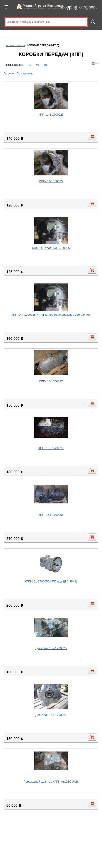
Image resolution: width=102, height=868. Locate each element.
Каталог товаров (15, 45)
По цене (9, 74)
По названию (25, 74)
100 (46, 65)
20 (29, 65)
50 (37, 65)
